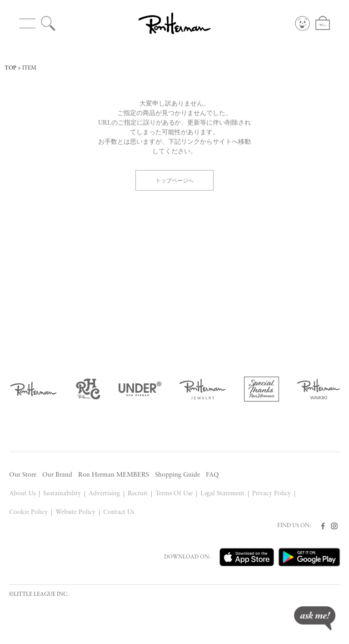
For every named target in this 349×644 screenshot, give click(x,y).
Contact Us (119, 512)
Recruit (138, 494)
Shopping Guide (177, 475)
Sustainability (62, 494)
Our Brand (57, 475)
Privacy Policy (272, 494)
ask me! (315, 618)
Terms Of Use (174, 494)
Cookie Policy (28, 512)
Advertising (104, 494)
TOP (10, 68)
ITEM (29, 68)
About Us (22, 494)
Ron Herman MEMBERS (114, 475)
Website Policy (75, 512)
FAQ (212, 475)
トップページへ (174, 180)
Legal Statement (223, 494)
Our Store (23, 475)
